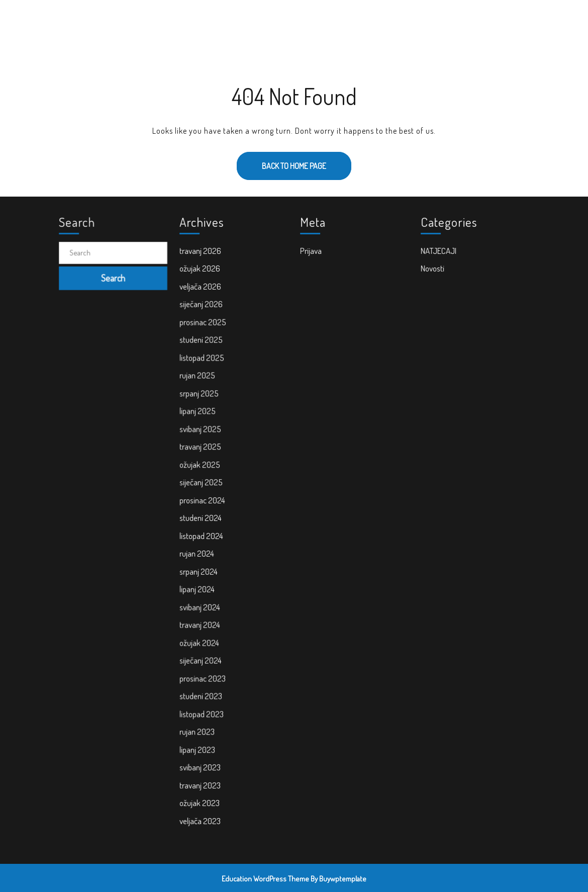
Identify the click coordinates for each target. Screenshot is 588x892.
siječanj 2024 (202, 657)
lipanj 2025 (199, 414)
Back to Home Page (281, 161)
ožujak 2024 (200, 640)
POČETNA (193, 20)
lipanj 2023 (198, 744)
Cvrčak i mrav (113, 20)
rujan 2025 (198, 379)
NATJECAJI (439, 257)
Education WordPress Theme (265, 879)
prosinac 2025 (204, 327)
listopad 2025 (203, 362)
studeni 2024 (202, 518)
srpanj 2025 (200, 396)
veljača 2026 (201, 292)
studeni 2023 (202, 691)
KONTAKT (410, 20)
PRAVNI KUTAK (459, 20)
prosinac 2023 (203, 674)
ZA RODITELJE (362, 20)
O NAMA (274, 20)
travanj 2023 (201, 778)
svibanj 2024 (201, 605)
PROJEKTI (314, 20)
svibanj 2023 (201, 761)
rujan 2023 (198, 726)
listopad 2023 (203, 709)
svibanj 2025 (201, 431)
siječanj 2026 (202, 310)
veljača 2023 (201, 813)
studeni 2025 (202, 344)
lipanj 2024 (198, 587)
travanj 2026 (201, 257)
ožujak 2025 (201, 466)
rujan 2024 (198, 553)
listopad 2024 (202, 535)
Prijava (312, 257)
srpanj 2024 (200, 570)
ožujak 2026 (201, 275)
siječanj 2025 (202, 483)
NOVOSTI (235, 20)
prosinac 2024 (203, 500)
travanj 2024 (201, 622)
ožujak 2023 (201, 795)
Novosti (434, 275)
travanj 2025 (201, 449)
